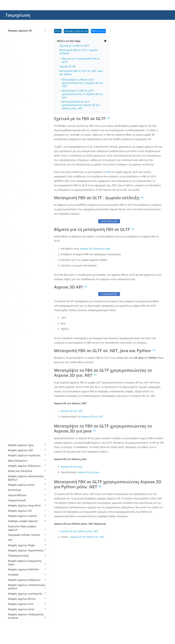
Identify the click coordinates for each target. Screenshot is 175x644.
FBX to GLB (18, 248)
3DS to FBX (18, 67)
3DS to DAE (18, 56)
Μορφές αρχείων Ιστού (27, 609)
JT (12, 347)
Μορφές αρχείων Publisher (27, 569)
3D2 (14, 41)
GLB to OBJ (18, 315)
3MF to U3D (18, 145)
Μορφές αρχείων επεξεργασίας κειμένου (27, 616)
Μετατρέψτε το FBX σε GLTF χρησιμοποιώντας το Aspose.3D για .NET (82, 83)
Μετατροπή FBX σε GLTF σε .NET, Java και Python (81, 73)
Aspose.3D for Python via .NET (87, 537)
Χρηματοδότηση (27, 495)
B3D (14, 165)
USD (14, 419)
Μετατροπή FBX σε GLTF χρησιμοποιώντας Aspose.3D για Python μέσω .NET (81, 105)
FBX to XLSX (18, 279)
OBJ (14, 378)
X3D (14, 440)
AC (13, 150)
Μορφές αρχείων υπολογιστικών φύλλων (27, 587)
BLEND (15, 176)
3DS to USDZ (19, 103)
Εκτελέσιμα (27, 490)
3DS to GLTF (18, 77)
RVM (14, 398)
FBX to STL (17, 269)
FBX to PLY (17, 264)
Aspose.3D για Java (72, 467)
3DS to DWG (18, 62)
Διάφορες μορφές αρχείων (27, 521)
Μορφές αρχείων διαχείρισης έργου (27, 563)
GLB (14, 284)
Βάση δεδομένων (27, 461)
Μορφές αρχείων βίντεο (27, 599)
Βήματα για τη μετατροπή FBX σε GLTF (81, 60)
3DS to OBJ (18, 82)
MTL (14, 373)
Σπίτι (58, 31)
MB (13, 362)
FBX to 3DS (18, 233)
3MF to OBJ (18, 134)
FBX (14, 227)
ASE (14, 160)
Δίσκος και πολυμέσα (27, 471)
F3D (14, 222)
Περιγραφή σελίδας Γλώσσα (27, 535)
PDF (27, 540)
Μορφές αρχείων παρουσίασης (27, 550)
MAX (14, 357)
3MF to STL (18, 139)
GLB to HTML (19, 310)
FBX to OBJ (17, 258)
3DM (14, 46)
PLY (13, 383)
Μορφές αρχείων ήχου (27, 445)
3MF (14, 108)
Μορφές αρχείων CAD (27, 450)
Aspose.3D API (68, 66)
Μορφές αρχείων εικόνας (27, 516)
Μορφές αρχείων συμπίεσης (27, 455)
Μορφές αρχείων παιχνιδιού (27, 505)
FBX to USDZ (18, 274)
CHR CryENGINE (21, 196)
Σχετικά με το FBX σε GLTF (74, 46)
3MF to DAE (18, 119)
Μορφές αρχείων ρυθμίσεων (27, 580)
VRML (15, 429)
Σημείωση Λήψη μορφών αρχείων (27, 528)
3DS (14, 51)
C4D (14, 181)
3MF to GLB (18, 124)
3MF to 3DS (18, 113)
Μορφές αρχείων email (27, 485)
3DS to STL (17, 98)
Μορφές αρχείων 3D (27, 31)
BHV (14, 170)
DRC (14, 212)
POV (14, 388)
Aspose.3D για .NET (72, 411)
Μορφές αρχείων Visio (27, 604)
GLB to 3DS (18, 290)
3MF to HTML (19, 129)
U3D (14, 414)
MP (13, 367)
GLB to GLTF (18, 305)
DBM (14, 207)
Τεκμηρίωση (18, 15)
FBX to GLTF (18, 253)
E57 (14, 217)
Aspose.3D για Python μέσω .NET (80, 531)
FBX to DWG (18, 243)
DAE (14, 202)
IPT (13, 341)
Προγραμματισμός (27, 556)
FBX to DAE (18, 238)
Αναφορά (27, 574)
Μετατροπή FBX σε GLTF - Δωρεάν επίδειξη (79, 52)
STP (14, 409)
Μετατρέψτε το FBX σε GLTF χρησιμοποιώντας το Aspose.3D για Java (82, 94)
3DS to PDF (18, 87)
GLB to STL (17, 326)
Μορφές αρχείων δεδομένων (27, 466)
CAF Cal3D (17, 186)
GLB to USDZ (19, 331)
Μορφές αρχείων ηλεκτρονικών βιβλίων (27, 478)
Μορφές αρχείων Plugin (27, 545)
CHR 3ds (16, 191)
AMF (14, 155)
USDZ (15, 424)
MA (13, 352)
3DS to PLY (17, 93)
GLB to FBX (18, 300)
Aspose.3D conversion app (95, 249)
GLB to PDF (18, 321)
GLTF (14, 336)
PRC (14, 393)
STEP (14, 403)
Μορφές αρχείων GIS (27, 511)
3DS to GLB (18, 72)
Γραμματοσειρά (27, 500)
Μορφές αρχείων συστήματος (27, 594)
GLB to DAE (18, 295)
